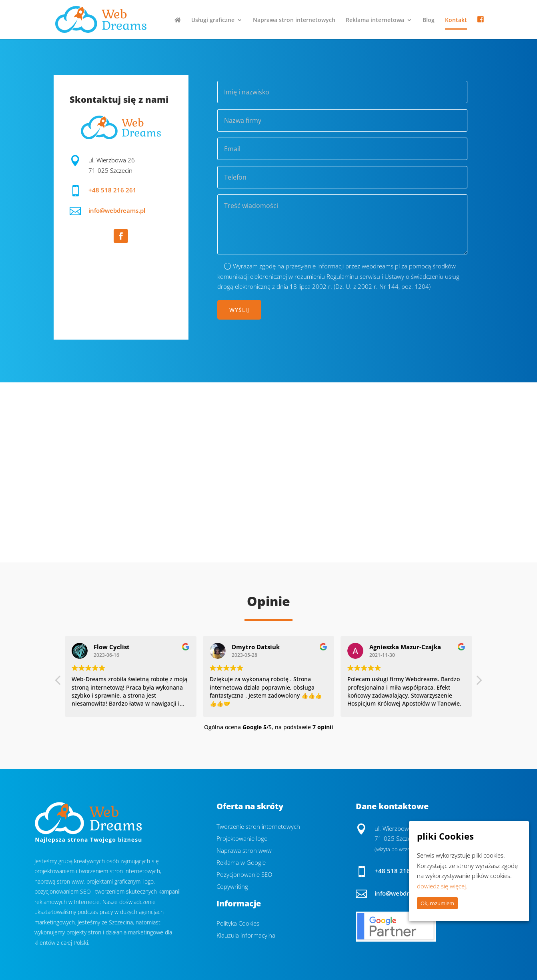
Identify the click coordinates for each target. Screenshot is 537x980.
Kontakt (456, 20)
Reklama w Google (241, 863)
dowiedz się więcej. (442, 886)
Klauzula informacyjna (246, 936)
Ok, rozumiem (437, 903)
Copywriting (232, 887)
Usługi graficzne (213, 20)
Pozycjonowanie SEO (244, 875)
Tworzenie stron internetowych (258, 827)
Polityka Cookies (238, 924)
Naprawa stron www (244, 851)
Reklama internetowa (375, 20)
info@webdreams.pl (117, 210)
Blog (429, 20)
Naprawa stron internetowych (294, 20)
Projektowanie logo (242, 839)
